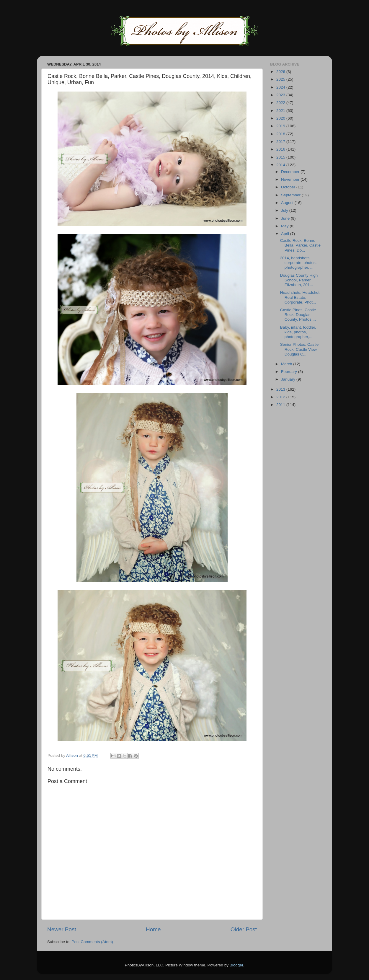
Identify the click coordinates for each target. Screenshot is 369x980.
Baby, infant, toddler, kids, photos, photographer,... (298, 332)
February (290, 372)
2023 (281, 95)
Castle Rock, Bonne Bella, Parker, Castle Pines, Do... (300, 245)
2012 (281, 397)
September (291, 195)
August (288, 203)
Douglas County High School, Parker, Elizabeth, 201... (299, 280)
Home (153, 929)
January (289, 379)
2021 (281, 111)
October (289, 187)
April (286, 234)
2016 (281, 149)
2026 (281, 72)
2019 (281, 126)
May (285, 226)
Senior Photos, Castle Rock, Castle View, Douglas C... (299, 349)
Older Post (244, 929)
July (285, 210)
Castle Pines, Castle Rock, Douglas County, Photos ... (298, 315)
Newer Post (62, 929)
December (291, 172)
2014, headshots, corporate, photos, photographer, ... (298, 263)
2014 (281, 165)
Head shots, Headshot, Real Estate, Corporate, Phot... (300, 297)
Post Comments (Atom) (92, 942)
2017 (281, 142)
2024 (281, 87)
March (287, 364)
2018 (281, 134)
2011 (281, 405)
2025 (281, 79)
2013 (281, 389)
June (286, 218)
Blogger (236, 965)
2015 (281, 157)
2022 (281, 103)
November (291, 179)
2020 (281, 118)
